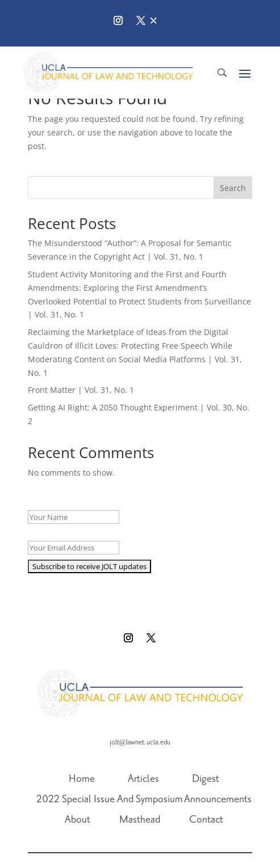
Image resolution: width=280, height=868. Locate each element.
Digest (206, 779)
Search (233, 188)
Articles (143, 779)
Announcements (218, 799)
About (78, 820)
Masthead (140, 820)
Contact (206, 820)
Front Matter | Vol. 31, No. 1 (81, 390)
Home (82, 779)
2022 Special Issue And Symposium (110, 799)
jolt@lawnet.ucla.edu (140, 742)
